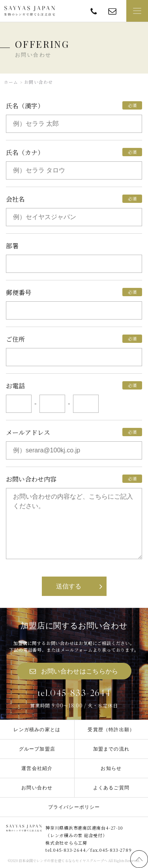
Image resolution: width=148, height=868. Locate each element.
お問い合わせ (37, 788)
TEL (94, 11)
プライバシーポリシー (74, 807)
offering (112, 11)
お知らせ (111, 768)
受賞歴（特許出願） (111, 730)
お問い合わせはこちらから (80, 671)
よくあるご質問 (111, 788)
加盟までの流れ (111, 749)
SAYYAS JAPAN (30, 11)
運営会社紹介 (37, 768)
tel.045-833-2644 (74, 693)
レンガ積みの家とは (37, 730)
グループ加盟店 (37, 749)
